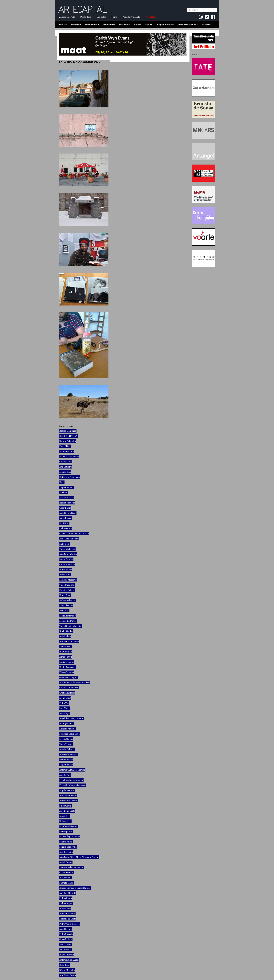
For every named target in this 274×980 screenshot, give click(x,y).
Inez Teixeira (65, 950)
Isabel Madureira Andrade (71, 780)
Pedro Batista (65, 528)
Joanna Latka (65, 878)
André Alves (65, 636)
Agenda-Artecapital (131, 17)
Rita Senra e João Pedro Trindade (75, 682)
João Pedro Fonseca (68, 754)
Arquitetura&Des (165, 24)
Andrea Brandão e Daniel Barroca (75, 888)
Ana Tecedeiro (66, 852)
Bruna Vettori (66, 570)
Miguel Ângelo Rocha (70, 837)
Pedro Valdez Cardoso (69, 924)
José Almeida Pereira (69, 539)
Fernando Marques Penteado (72, 785)
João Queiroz (65, 929)
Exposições (109, 24)
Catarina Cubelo (67, 590)
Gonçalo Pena (66, 939)
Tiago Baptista (66, 765)
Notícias (63, 24)
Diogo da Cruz (66, 605)
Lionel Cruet (65, 698)
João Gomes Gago (68, 513)
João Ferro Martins (68, 554)
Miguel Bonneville (68, 847)
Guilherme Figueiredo (69, 477)
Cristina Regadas (67, 693)
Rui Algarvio (65, 821)
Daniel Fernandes (67, 667)
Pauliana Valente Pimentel (71, 867)
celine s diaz (65, 472)
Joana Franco (65, 518)
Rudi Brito (64, 523)
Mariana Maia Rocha (69, 457)
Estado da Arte (92, 24)
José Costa (64, 611)
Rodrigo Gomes (67, 724)
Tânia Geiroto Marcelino (71, 626)
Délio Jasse (65, 965)
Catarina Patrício (67, 564)
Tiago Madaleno (67, 585)
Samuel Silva (65, 647)
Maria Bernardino (68, 616)
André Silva (65, 575)
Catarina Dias (66, 462)
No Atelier (206, 24)
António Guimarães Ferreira (72, 770)
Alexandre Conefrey (69, 801)
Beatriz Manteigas (68, 431)
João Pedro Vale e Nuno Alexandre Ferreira (79, 857)
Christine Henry (67, 873)
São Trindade (65, 944)
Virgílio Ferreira (67, 790)
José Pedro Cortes (68, 975)
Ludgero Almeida (67, 729)
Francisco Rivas (67, 498)
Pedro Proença (66, 760)
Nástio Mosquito (67, 970)
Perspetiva (124, 24)
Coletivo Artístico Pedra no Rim (74, 534)
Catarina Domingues (69, 688)
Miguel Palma (66, 842)
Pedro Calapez (66, 903)
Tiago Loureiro (66, 487)
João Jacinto (65, 908)
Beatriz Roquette (67, 503)
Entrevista (76, 24)
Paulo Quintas (66, 831)
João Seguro (65, 775)
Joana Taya (64, 713)
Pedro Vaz (64, 703)
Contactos (101, 17)
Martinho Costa (67, 451)
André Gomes (66, 862)
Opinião (149, 24)
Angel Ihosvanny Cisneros (71, 718)
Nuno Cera (64, 544)
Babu (62, 482)
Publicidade (86, 17)
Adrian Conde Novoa (69, 641)
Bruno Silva (65, 595)
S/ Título (63, 492)
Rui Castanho (66, 652)
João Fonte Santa (67, 811)
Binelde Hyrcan (67, 955)
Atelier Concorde (67, 914)
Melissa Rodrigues (68, 621)
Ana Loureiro (66, 467)
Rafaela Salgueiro (68, 441)
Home (114, 17)
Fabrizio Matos (66, 883)
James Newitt (66, 657)
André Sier (64, 816)
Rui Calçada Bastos (68, 826)
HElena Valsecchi (67, 600)
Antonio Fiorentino (68, 795)
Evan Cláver (65, 446)
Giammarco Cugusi (68, 677)
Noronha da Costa (68, 919)
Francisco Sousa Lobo (70, 734)
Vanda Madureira (67, 549)
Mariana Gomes (67, 662)
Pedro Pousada (66, 934)
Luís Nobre (65, 708)
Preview (138, 24)
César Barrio (65, 508)
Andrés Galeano (67, 749)
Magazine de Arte (67, 17)
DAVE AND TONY (68, 436)
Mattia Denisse (66, 559)
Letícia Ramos (66, 739)
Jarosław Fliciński (68, 893)
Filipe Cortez (65, 806)
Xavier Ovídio (66, 631)
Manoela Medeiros (68, 580)
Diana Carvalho (67, 672)
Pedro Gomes (66, 898)
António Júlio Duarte (69, 960)
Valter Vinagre (66, 744)
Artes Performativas (188, 24)
